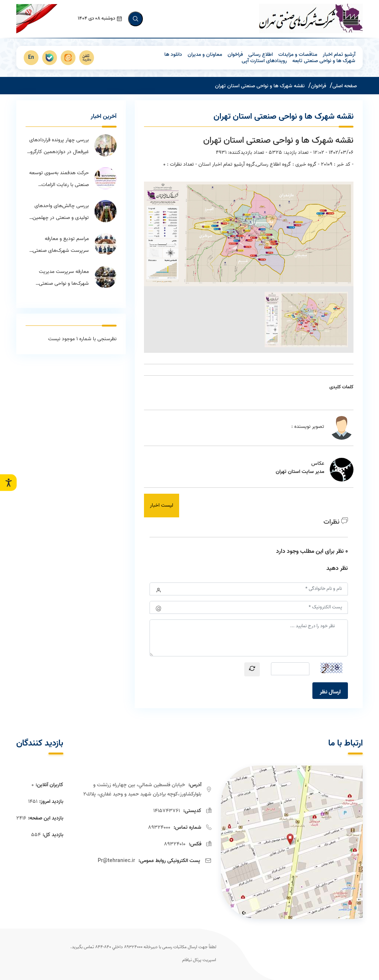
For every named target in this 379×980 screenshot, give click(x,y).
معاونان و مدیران (205, 54)
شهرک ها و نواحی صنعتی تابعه (324, 60)
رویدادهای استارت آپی (264, 60)
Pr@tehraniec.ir (116, 860)
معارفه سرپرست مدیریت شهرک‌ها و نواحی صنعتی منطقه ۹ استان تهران (64, 278)
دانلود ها (173, 54)
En (31, 57)
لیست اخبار (162, 505)
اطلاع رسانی (261, 54)
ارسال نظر (330, 691)
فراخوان (235, 54)
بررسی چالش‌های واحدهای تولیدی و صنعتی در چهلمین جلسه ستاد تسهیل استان (61, 212)
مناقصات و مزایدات (298, 54)
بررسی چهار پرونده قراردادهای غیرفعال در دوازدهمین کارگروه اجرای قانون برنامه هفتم (58, 146)
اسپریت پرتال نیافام (199, 959)
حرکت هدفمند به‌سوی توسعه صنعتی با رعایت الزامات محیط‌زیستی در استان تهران (59, 179)
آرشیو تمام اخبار (339, 54)
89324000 (159, 827)
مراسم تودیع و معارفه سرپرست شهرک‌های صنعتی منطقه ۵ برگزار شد (61, 245)
